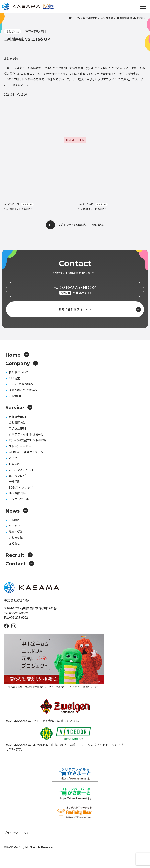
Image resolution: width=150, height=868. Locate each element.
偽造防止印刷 (17, 428)
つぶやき (14, 526)
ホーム (70, 18)
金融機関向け (17, 422)
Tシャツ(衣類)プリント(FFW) (27, 440)
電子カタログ (17, 476)
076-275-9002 (75, 287)
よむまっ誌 (107, 18)
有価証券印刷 (17, 417)
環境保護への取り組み (23, 390)
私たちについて (19, 372)
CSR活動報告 (17, 396)
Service (19, 408)
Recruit (19, 555)
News (17, 511)
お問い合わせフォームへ (100, 310)
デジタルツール (19, 499)
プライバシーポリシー (18, 833)
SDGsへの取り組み (21, 384)
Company (22, 363)
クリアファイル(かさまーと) (27, 434)
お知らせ (14, 543)
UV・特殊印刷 (18, 493)
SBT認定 (14, 378)
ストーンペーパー (20, 446)
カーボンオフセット (21, 470)
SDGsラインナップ (21, 487)
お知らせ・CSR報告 (86, 18)
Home (17, 355)
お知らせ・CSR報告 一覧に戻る (75, 225)
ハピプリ (14, 458)
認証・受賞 (16, 532)
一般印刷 (14, 481)
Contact (20, 564)
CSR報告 (14, 520)
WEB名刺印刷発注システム (26, 452)
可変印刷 (14, 464)
